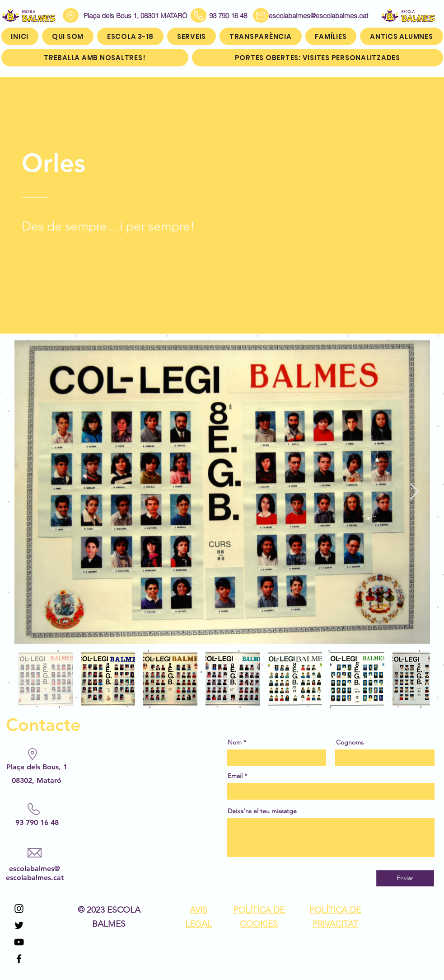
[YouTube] (19, 942)
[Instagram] (19, 909)
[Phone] (199, 15)
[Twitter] (19, 925)
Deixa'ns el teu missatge (262, 811)
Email (235, 776)
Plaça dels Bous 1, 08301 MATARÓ (136, 16)
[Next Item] (414, 492)
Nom (235, 742)
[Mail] (261, 15)
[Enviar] (405, 878)
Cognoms (350, 742)
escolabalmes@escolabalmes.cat (308, 16)
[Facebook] (19, 959)
